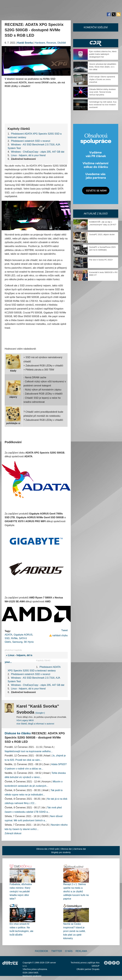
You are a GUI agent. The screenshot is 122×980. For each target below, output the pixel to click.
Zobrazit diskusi (13, 833)
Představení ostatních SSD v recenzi (31, 141)
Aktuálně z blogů (96, 214)
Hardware (40, 43)
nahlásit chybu (60, 635)
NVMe (14, 638)
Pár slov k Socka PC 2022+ (101, 260)
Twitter (57, 951)
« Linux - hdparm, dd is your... (19, 659)
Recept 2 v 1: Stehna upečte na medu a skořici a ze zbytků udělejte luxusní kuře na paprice (76, 891)
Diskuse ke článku (18, 733)
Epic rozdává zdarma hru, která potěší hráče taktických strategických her (103, 54)
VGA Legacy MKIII (25, 720)
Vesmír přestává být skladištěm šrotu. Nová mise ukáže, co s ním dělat (103, 67)
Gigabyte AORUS (23, 635)
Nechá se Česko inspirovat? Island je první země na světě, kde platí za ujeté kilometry (75, 931)
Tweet (64, 630)
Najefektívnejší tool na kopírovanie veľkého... (29, 751)
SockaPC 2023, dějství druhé (102, 234)
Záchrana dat (80, 849)
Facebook (42, 951)
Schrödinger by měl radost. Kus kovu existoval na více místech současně (103, 105)
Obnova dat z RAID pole (48, 849)
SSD (7, 638)
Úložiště (62, 43)
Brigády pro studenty (61, 852)
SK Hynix (29, 642)
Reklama (81, 951)
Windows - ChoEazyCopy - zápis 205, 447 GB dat (38, 152)
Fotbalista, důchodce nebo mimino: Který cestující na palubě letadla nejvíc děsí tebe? (21, 891)
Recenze (51, 43)
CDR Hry (96, 43)
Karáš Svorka (25, 43)
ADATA (8, 635)
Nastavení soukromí (32, 976)
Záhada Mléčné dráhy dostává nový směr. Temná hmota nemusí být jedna (102, 92)
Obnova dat (66, 849)
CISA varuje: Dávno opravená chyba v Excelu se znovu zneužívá (102, 79)
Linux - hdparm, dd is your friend (28, 155)
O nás (69, 951)
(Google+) (40, 713)
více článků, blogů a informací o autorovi (35, 724)
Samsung (17, 642)
